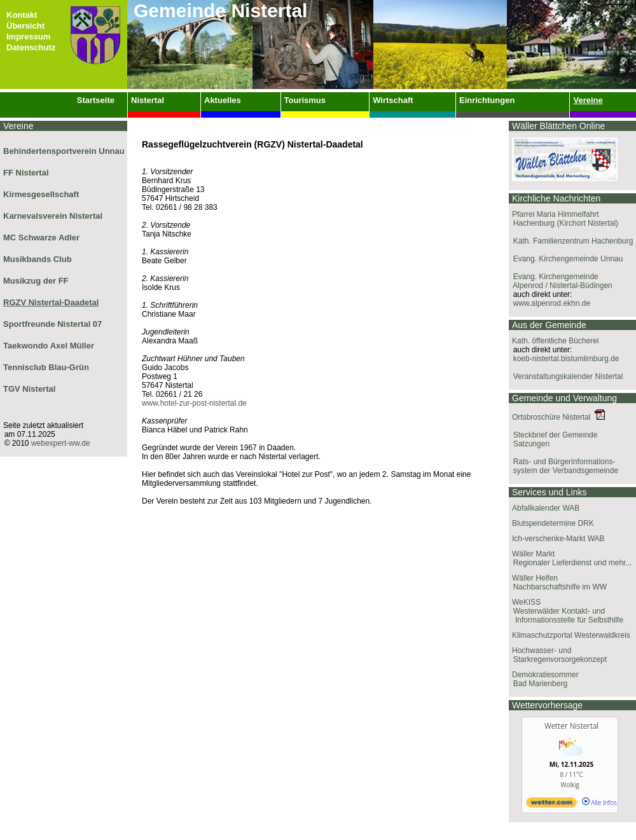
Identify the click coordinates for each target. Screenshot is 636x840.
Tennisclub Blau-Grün (46, 367)
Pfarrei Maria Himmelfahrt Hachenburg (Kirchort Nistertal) (563, 219)
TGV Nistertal (29, 389)
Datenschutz (31, 47)
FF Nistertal (26, 173)
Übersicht (25, 26)
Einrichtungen (487, 100)
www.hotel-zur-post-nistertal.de (194, 403)
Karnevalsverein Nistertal (53, 216)
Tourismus (305, 100)
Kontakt (22, 15)
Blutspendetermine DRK (553, 523)
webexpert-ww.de (61, 443)
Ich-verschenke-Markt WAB (558, 539)
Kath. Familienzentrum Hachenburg (571, 241)
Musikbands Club (38, 259)
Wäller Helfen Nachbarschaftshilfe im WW (558, 582)
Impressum (28, 37)
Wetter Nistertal (571, 726)
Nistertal (148, 100)
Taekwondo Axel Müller (49, 346)
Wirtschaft (393, 100)
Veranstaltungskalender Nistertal (566, 376)
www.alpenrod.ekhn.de (550, 303)
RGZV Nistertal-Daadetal (51, 302)
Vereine (588, 100)
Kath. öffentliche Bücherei (556, 341)
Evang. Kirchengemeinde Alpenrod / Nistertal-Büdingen (561, 281)
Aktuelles (223, 100)
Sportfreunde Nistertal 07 (52, 324)
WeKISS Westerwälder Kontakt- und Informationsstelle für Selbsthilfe (566, 611)
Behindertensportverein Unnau (64, 151)
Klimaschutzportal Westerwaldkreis (571, 635)
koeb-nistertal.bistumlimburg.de (564, 359)
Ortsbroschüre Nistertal (558, 417)
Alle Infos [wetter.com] (599, 802)
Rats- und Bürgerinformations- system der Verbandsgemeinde (563, 466)
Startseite (96, 100)
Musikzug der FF (36, 281)
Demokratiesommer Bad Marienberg (544, 679)
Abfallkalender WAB (546, 508)
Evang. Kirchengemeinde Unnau (566, 259)
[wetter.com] (551, 805)
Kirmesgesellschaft (41, 194)
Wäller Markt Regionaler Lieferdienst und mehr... (570, 558)
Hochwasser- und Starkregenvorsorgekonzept (558, 655)
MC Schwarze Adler (41, 238)
